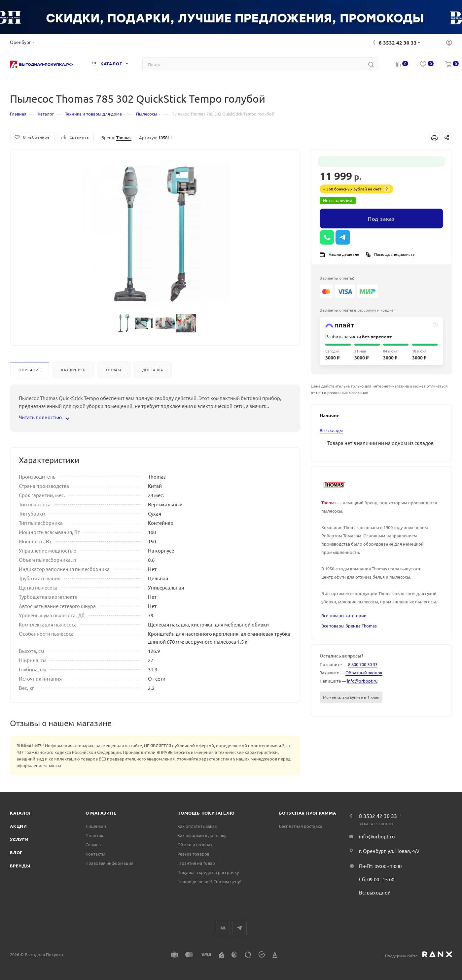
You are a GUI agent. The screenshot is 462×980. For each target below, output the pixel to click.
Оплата (114, 370)
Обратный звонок (364, 673)
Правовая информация (109, 863)
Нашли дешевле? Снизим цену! (209, 881)
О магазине (101, 813)
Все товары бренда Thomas (349, 626)
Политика (96, 835)
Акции (18, 826)
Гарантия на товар (196, 863)
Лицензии (96, 826)
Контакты (95, 854)
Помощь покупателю (206, 813)
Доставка (153, 370)
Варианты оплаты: (337, 278)
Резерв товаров (193, 854)
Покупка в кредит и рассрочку (208, 872)
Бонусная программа (308, 813)
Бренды (20, 866)
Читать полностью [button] (44, 417)
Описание (30, 370)
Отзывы (94, 845)
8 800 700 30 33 (363, 664)
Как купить (73, 370)
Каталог (21, 813)
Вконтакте (223, 928)
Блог (16, 852)
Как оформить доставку (202, 835)
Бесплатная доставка (301, 826)
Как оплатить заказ (197, 826)
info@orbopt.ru (362, 681)
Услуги (19, 839)
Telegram (240, 928)
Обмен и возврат (195, 845)
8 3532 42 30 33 (398, 43)
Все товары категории (344, 615)
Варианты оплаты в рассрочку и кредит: (357, 310)
